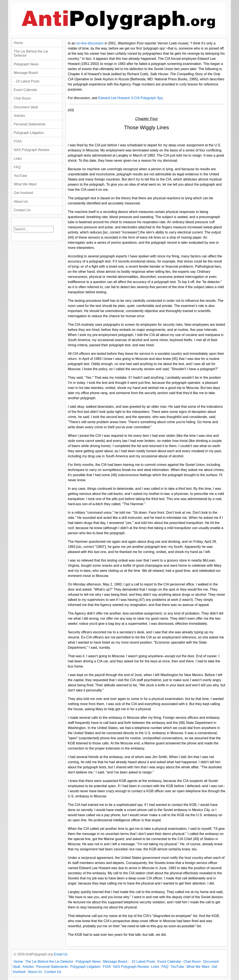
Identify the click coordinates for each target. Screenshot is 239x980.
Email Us (61, 954)
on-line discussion (90, 43)
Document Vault (26, 107)
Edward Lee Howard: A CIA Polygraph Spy (130, 98)
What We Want (25, 184)
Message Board (26, 73)
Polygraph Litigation (29, 133)
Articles (19, 116)
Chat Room (22, 98)
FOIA (18, 141)
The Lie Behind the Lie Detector (31, 53)
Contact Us (22, 210)
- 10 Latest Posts (27, 81)
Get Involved (23, 193)
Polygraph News (26, 64)
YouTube (20, 176)
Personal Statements (30, 124)
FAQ (17, 167)
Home (18, 43)
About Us (21, 202)
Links (18, 159)
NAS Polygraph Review (31, 150)
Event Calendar (25, 90)
